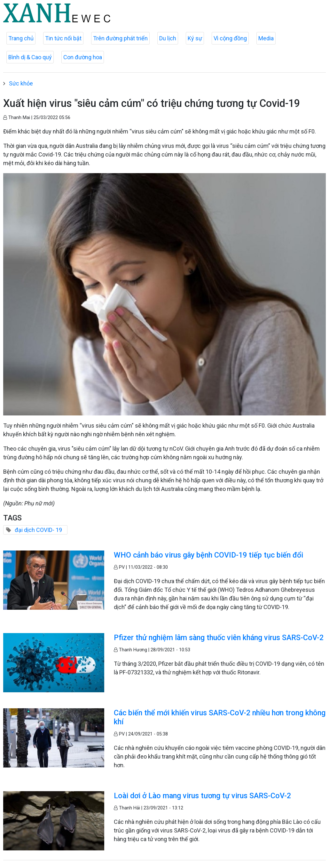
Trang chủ (21, 38)
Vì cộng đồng (230, 38)
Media (266, 38)
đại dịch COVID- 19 (38, 530)
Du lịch (168, 38)
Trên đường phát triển (120, 38)
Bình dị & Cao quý (30, 57)
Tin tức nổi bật (63, 38)
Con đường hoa (83, 57)
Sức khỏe (21, 83)
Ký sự (195, 38)
